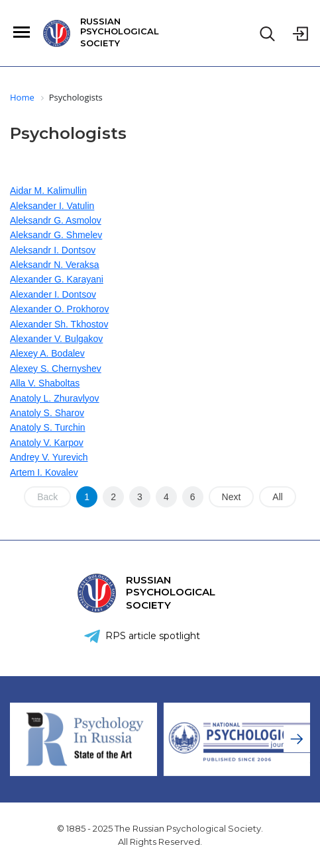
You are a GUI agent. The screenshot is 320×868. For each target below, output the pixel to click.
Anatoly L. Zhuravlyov (55, 398)
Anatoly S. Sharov (47, 413)
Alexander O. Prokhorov (59, 309)
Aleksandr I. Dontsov (53, 250)
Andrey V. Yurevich (49, 457)
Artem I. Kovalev (44, 472)
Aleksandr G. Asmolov (56, 220)
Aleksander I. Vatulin (52, 206)
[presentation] (297, 739)
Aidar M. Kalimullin (48, 191)
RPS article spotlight (153, 636)
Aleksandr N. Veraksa (55, 265)
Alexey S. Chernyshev (56, 369)
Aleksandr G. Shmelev (56, 235)
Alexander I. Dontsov (53, 294)
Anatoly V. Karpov (47, 443)
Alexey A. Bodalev (47, 353)
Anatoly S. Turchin (48, 427)
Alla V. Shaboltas (45, 383)
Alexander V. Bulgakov (56, 339)
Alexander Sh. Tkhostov (59, 324)
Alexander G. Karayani (57, 279)
